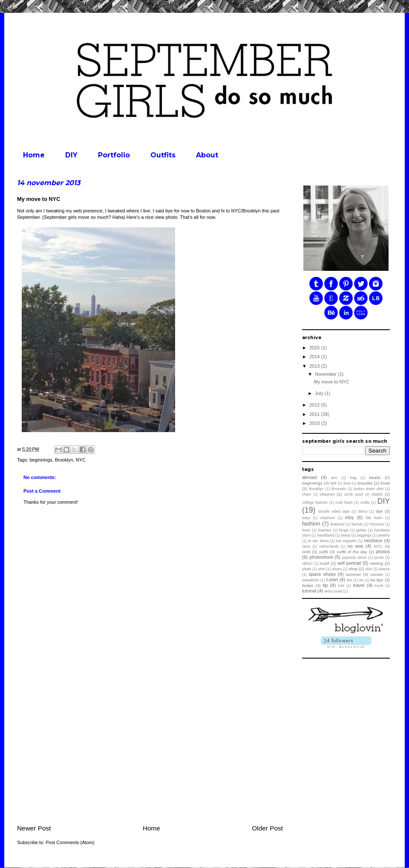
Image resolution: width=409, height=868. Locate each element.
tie (361, 580)
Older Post (267, 828)
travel (359, 585)
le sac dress (318, 541)
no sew (355, 546)
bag (353, 478)
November (326, 374)
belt (333, 483)
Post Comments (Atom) (70, 842)
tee (349, 580)
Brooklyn (64, 460)
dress (363, 511)
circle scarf (354, 494)
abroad (309, 477)
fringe (344, 530)
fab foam (374, 518)
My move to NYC (331, 382)
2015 (315, 348)
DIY (71, 155)
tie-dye (377, 580)
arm (334, 478)
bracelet (365, 483)
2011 (315, 414)
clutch (377, 494)
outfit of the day (352, 552)
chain (307, 494)
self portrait (349, 563)
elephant (328, 518)
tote (341, 586)
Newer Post (34, 828)
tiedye (308, 585)
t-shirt (332, 580)
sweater (377, 575)
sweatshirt (311, 580)
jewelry (384, 535)
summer (354, 574)
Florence (377, 524)
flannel (357, 524)
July (320, 393)
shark (307, 569)
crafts (365, 502)
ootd (306, 552)
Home (34, 155)
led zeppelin (346, 541)
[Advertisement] (150, 761)
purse (379, 557)
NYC (81, 460)
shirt (321, 569)
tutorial (309, 591)
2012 (315, 405)
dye (379, 511)
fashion (311, 524)
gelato (361, 530)
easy (306, 518)
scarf (324, 563)
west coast (334, 591)
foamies (325, 530)
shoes (337, 569)
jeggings (364, 535)
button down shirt (369, 489)
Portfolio (114, 155)
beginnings (41, 460)
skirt (369, 569)
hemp (346, 535)
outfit (324, 552)
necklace (373, 540)
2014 (315, 357)
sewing (376, 563)
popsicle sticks (354, 557)
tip (325, 585)
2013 (315, 366)
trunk (379, 586)
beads (375, 478)
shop (353, 569)
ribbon (307, 563)
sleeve (385, 569)
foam (306, 530)
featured (337, 524)
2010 (315, 423)
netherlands (329, 546)
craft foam (344, 502)
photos (383, 552)
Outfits (163, 155)
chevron (327, 494)
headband (326, 535)
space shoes (322, 574)
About (207, 155)
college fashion (315, 502)
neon (306, 546)
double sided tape (334, 511)
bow (347, 483)
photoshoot (321, 557)
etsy (349, 517)
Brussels (339, 489)
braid (385, 483)
